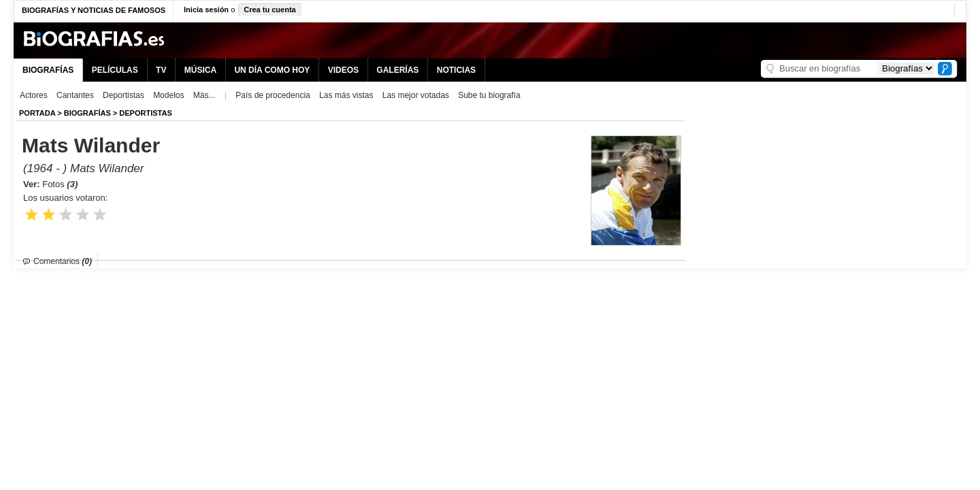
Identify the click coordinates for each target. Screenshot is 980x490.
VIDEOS (343, 70)
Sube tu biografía (489, 95)
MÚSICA (200, 70)
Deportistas (124, 95)
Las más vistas (346, 95)
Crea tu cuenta (269, 10)
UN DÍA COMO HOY (272, 70)
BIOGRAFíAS (87, 113)
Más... (205, 95)
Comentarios (63, 261)
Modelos (168, 95)
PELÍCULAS (115, 70)
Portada (37, 113)
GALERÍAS (397, 70)
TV (161, 70)
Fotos (60, 184)
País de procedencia (273, 95)
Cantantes (75, 95)
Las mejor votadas (416, 95)
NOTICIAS (456, 70)
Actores (34, 95)
